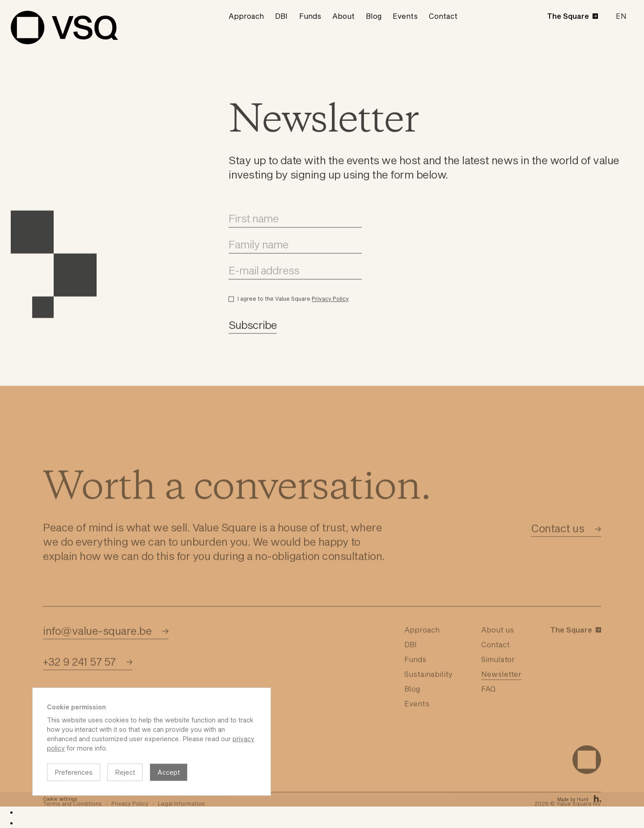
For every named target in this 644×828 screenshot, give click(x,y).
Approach (246, 16)
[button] (621, 16)
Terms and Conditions (72, 819)
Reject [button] (125, 772)
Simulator (498, 675)
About (343, 16)
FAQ (488, 704)
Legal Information (181, 819)
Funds (310, 16)
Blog (374, 16)
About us (498, 645)
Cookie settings (60, 799)
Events (405, 16)
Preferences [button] (74, 772)
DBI (281, 16)
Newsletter (501, 689)
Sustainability (428, 689)
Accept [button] (169, 772)
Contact (443, 16)
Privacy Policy (330, 309)
